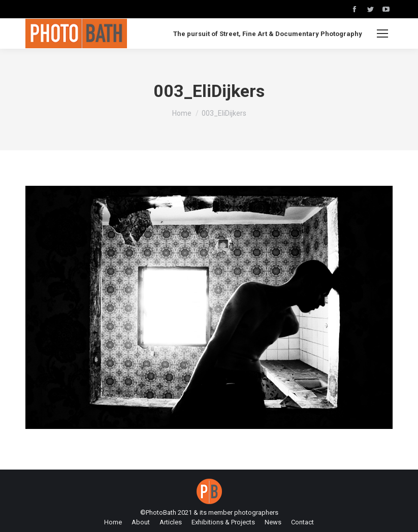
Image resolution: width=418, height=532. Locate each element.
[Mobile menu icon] (382, 34)
